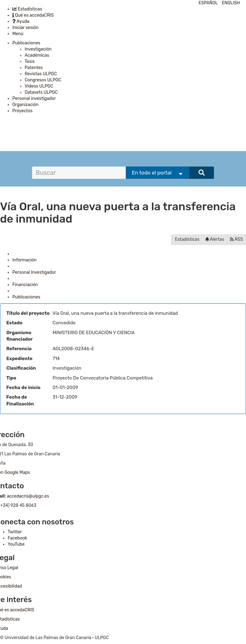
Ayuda (21, 21)
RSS (236, 239)
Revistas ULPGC (41, 74)
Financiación (25, 285)
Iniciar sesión (25, 28)
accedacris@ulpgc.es (28, 496)
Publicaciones (26, 43)
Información (25, 260)
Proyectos (23, 111)
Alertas (215, 239)
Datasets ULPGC (41, 92)
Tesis (30, 62)
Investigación (38, 49)
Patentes (34, 68)
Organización (25, 105)
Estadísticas (27, 9)
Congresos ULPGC (43, 80)
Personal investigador (34, 98)
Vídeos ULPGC (39, 86)
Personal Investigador (34, 272)
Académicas (37, 55)
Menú (18, 34)
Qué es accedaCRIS (33, 15)
